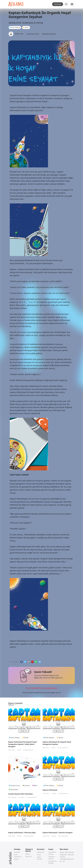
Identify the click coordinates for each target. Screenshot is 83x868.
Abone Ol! (29, 856)
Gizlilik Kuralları (40, 858)
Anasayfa (17, 852)
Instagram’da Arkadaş (52, 862)
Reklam (28, 854)
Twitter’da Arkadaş (51, 858)
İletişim (16, 859)
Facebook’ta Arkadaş (52, 853)
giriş (49, 688)
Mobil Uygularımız (18, 856)
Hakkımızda (41, 852)
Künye (39, 855)
